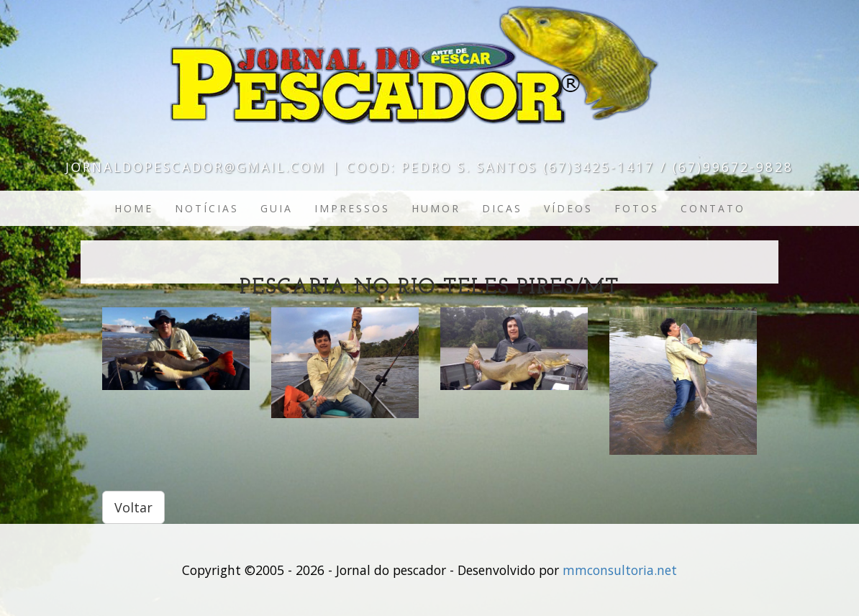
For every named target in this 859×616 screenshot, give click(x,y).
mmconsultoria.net (620, 570)
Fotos (637, 208)
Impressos (352, 208)
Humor (436, 208)
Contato (713, 208)
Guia (277, 208)
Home (134, 208)
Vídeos (568, 208)
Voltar (133, 507)
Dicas (502, 208)
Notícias (207, 208)
